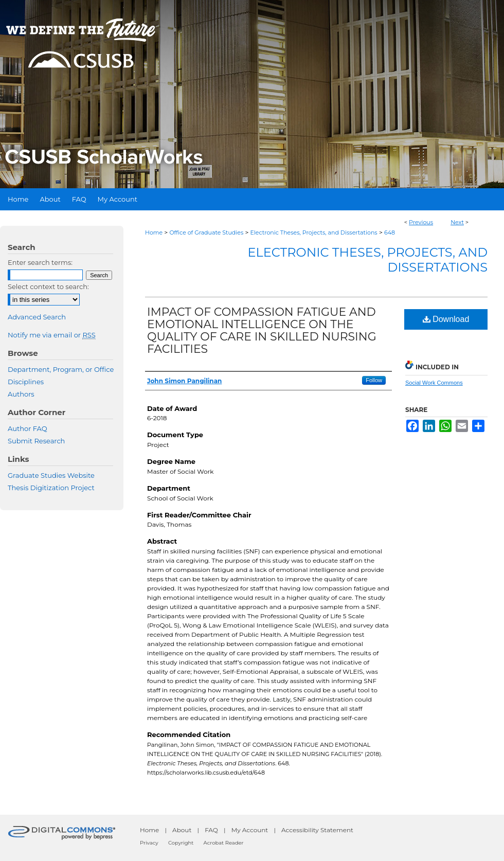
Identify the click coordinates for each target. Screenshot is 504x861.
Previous (421, 222)
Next (457, 222)
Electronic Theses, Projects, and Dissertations (314, 232)
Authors (21, 394)
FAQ (211, 830)
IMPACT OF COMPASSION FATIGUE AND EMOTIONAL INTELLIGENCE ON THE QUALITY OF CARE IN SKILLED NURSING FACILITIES (262, 330)
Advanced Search (37, 317)
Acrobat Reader (224, 843)
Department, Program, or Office (61, 369)
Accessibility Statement (317, 830)
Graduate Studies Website (51, 475)
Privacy (149, 843)
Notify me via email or (52, 335)
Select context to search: (48, 286)
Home (154, 232)
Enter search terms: (40, 262)
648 (390, 232)
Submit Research (36, 441)
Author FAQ (28, 428)
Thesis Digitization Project (51, 488)
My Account (250, 830)
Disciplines (26, 382)
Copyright (181, 843)
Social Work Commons (434, 383)
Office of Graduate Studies (206, 232)
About (182, 830)
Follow (374, 380)
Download (446, 319)
